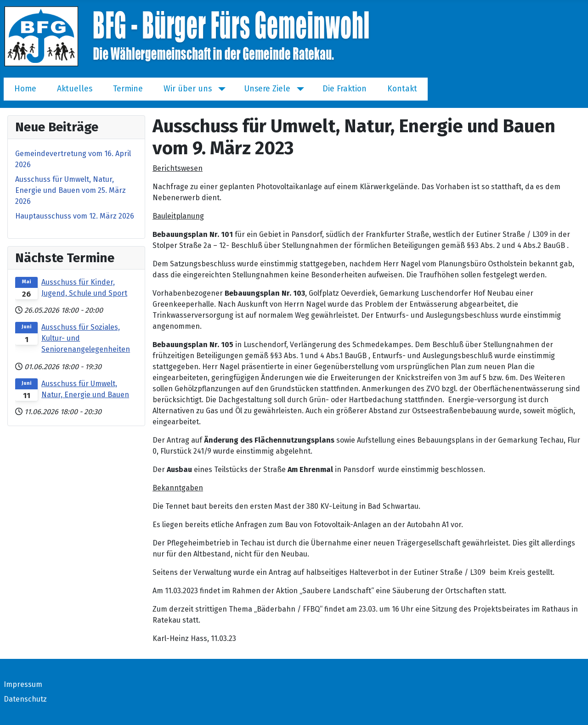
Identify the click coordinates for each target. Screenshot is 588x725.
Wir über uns (188, 89)
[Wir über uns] (220, 89)
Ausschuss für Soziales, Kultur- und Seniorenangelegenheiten (86, 338)
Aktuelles (75, 89)
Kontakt (402, 89)
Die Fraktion (345, 89)
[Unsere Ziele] (298, 89)
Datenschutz (25, 699)
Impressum (23, 684)
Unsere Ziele (267, 89)
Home (25, 89)
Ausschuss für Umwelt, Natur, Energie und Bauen (85, 389)
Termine (128, 89)
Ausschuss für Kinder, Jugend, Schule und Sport (84, 288)
